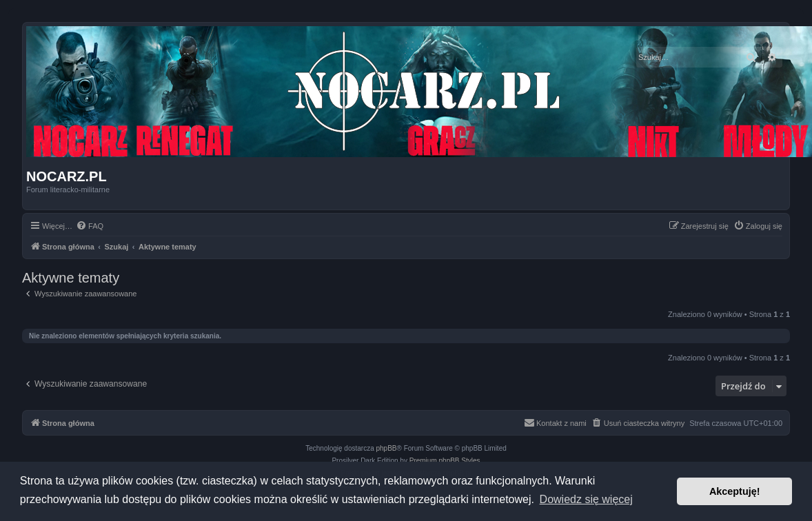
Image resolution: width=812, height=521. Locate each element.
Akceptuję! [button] (735, 491)
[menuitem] (90, 226)
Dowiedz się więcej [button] (586, 499)
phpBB (387, 448)
